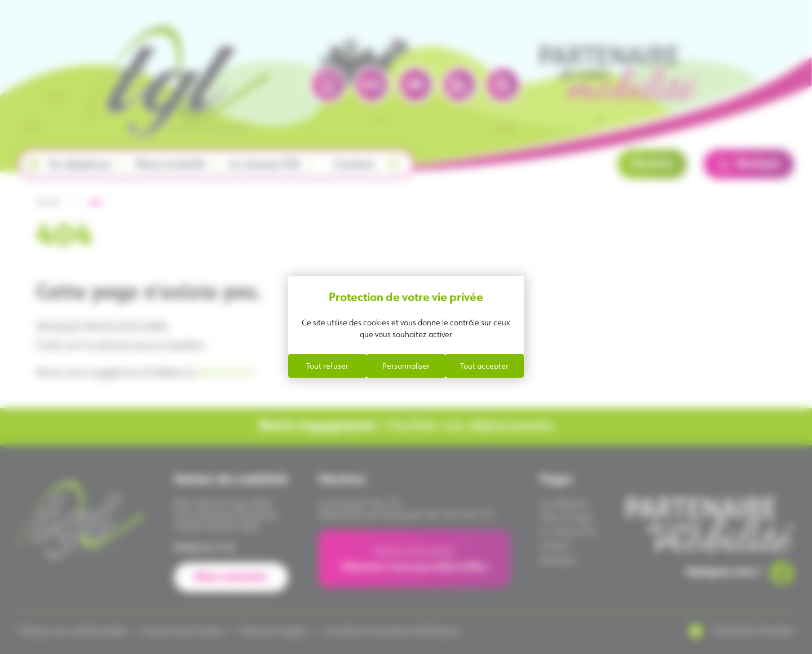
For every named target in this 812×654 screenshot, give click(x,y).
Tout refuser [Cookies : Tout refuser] (327, 366)
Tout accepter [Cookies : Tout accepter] (484, 366)
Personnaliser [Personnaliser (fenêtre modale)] (406, 366)
